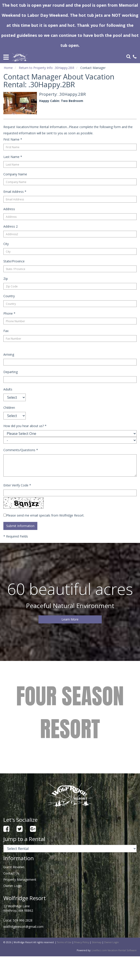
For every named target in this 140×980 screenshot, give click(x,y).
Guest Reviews (14, 867)
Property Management (20, 879)
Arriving (9, 354)
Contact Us (11, 873)
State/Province (14, 261)
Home (8, 68)
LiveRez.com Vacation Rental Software (114, 950)
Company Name (15, 174)
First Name (13, 139)
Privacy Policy (82, 942)
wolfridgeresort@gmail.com (23, 927)
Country (9, 296)
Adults (8, 389)
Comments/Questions (21, 450)
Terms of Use (64, 942)
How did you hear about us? (25, 426)
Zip (6, 279)
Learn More (70, 619)
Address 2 (11, 226)
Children (9, 408)
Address (9, 209)
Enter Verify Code (17, 485)
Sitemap (97, 942)
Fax (6, 331)
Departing (11, 372)
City (6, 244)
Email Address (15, 192)
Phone (9, 313)
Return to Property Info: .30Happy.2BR (47, 68)
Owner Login (13, 886)
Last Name (13, 157)
